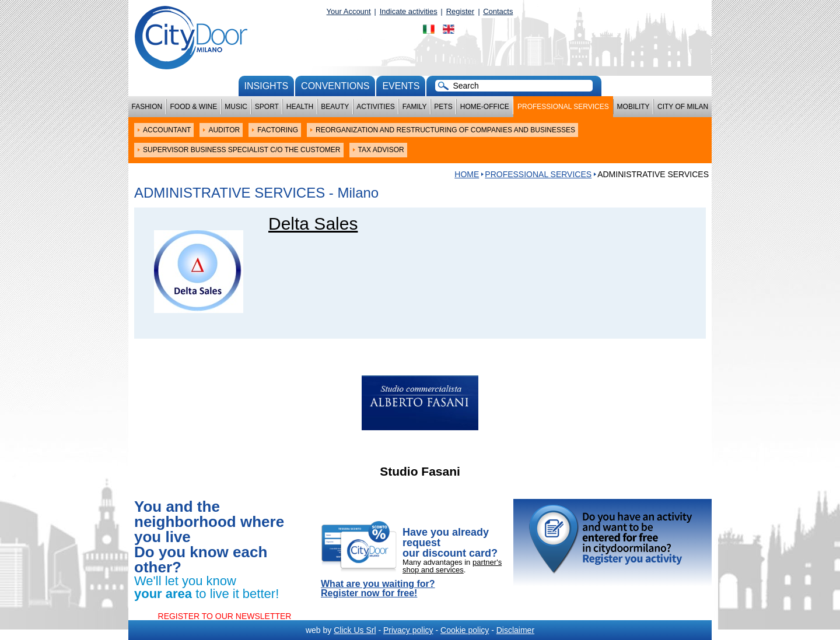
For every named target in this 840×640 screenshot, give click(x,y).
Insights (267, 86)
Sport (267, 107)
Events (401, 86)
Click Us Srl (355, 630)
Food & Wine (193, 107)
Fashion (147, 107)
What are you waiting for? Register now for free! (378, 589)
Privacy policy (408, 630)
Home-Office (485, 107)
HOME (467, 174)
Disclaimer (515, 630)
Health (300, 107)
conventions (335, 86)
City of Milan (683, 107)
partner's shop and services (452, 566)
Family (415, 107)
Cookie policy (465, 630)
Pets (443, 107)
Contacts (498, 11)
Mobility (633, 107)
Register (460, 11)
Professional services (563, 107)
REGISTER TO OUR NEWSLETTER (225, 616)
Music (236, 107)
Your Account (349, 11)
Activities (375, 107)
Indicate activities (409, 11)
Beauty (335, 107)
